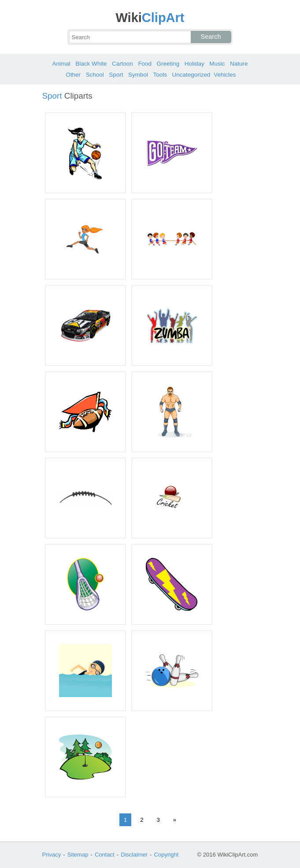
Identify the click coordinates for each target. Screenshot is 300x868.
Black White (91, 64)
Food (145, 64)
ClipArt (150, 18)
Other (73, 75)
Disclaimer (134, 855)
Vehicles (225, 75)
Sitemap (78, 855)
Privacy (52, 855)
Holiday (194, 64)
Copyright (166, 855)
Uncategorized (191, 75)
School (95, 75)
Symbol (138, 75)
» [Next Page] (175, 820)
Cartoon (122, 64)
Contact (105, 855)
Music (217, 64)
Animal (61, 64)
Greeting (168, 64)
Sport (116, 75)
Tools (160, 75)
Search (211, 37)
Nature (239, 64)
